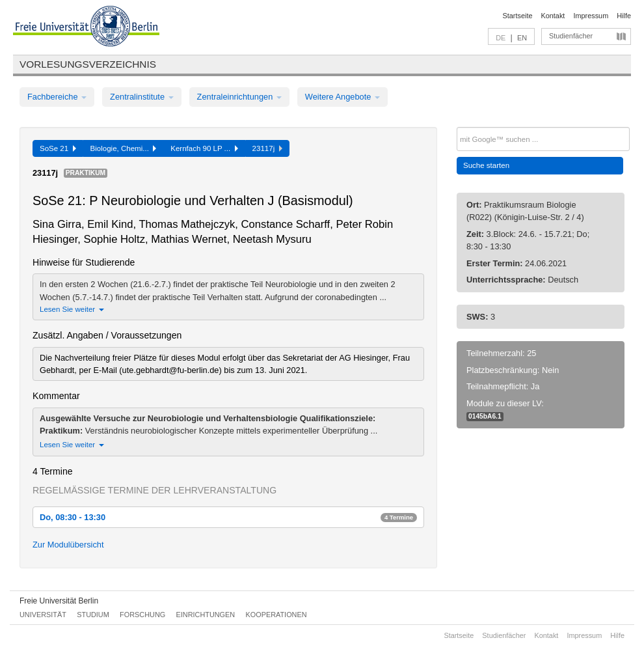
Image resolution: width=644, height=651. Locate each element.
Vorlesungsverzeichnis (88, 64)
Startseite (518, 16)
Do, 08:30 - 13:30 (228, 517)
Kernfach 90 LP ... (204, 148)
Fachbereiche (57, 97)
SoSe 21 (58, 148)
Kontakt (553, 16)
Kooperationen (276, 615)
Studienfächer (571, 36)
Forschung (142, 615)
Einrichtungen (206, 615)
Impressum (591, 16)
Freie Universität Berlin (59, 601)
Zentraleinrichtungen (239, 97)
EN (522, 38)
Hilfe (624, 16)
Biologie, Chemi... (124, 148)
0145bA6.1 (485, 416)
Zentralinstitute (142, 97)
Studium (93, 615)
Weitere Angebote (342, 97)
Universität (43, 615)
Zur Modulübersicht (68, 545)
